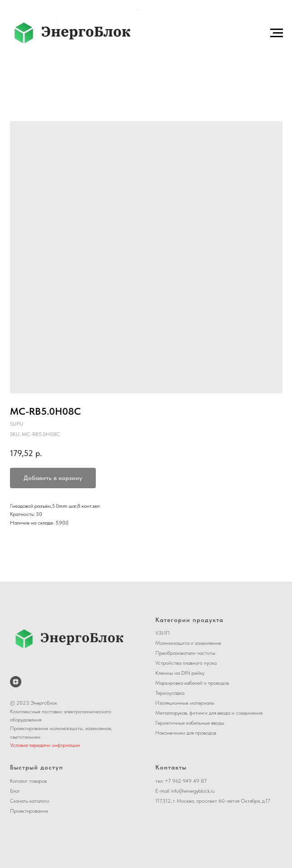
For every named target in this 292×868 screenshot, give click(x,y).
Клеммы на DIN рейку (180, 673)
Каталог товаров (28, 781)
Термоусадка (170, 693)
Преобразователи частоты (185, 653)
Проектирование (29, 811)
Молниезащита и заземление (188, 643)
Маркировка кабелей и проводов (192, 683)
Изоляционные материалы (185, 703)
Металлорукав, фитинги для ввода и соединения (209, 713)
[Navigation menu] (277, 33)
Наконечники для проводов (186, 733)
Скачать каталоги (30, 801)
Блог (15, 791)
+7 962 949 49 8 (184, 781)
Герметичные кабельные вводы (190, 723)
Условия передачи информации (45, 745)
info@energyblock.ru (193, 791)
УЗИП (163, 633)
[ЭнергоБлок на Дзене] (16, 682)
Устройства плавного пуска (186, 663)
